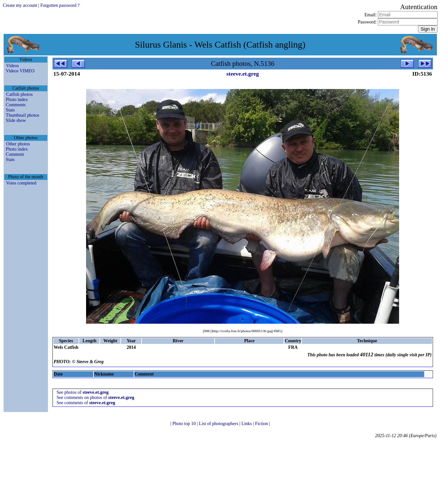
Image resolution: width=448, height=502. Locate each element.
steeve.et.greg (243, 74)
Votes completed (21, 183)
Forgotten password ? (60, 5)
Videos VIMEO (20, 71)
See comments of (86, 403)
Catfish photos (19, 94)
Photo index (17, 100)
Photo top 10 (185, 424)
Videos (13, 66)
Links (247, 424)
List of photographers (219, 424)
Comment (15, 154)
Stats (10, 110)
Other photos (18, 144)
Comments (16, 105)
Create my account (20, 5)
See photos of (83, 392)
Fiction (262, 424)
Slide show (16, 120)
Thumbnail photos (22, 115)
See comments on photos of (96, 398)
